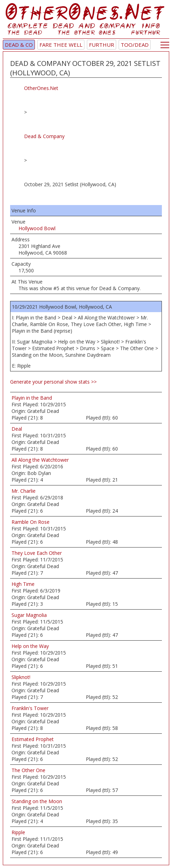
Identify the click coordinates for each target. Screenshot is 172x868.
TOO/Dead (135, 45)
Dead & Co (19, 45)
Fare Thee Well (61, 45)
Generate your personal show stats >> (53, 382)
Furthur (102, 45)
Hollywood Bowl (37, 228)
